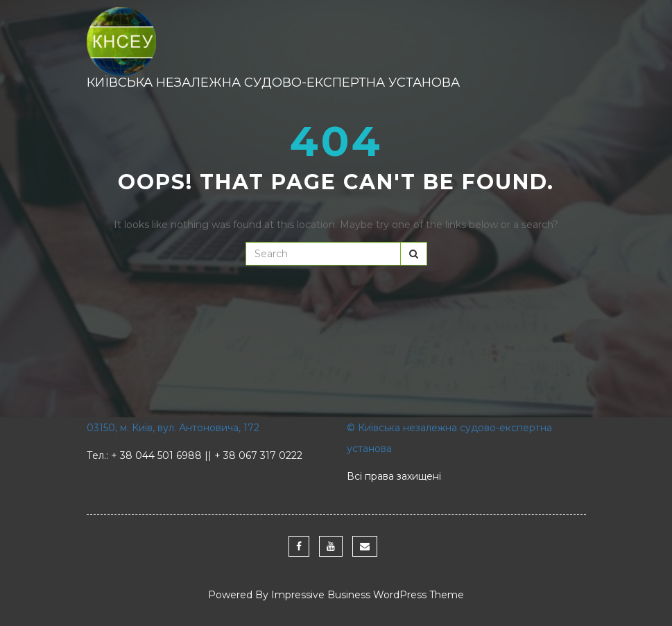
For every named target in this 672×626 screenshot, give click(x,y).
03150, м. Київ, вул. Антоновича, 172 (173, 428)
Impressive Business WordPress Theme (368, 595)
